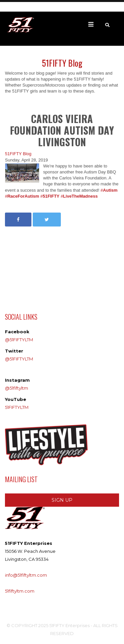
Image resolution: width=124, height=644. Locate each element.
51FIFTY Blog (18, 154)
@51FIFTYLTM (19, 340)
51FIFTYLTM (17, 407)
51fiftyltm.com (20, 591)
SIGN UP (62, 500)
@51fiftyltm (17, 388)
